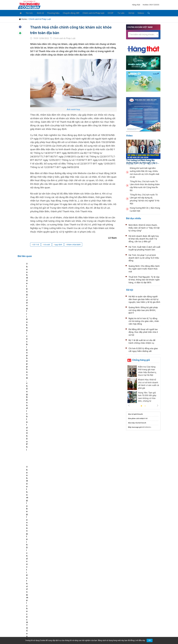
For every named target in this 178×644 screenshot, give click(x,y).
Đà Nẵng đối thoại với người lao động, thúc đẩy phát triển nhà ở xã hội (143, 331)
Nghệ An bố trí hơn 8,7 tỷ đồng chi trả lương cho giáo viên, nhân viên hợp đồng (144, 320)
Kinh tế (38, 13)
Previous (129, 405)
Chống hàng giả (141, 359)
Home (23, 19)
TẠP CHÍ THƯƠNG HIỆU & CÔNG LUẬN (88, 636)
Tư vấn (116, 13)
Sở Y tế (36, 244)
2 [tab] (145, 405)
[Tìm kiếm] (142, 13)
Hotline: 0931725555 (151, 5)
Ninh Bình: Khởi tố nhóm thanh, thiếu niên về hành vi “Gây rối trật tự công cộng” (144, 227)
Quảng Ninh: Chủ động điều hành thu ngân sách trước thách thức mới (144, 268)
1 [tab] (141, 405)
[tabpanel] (46, 286)
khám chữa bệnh (74, 244)
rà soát (47, 244)
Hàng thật (136, 5)
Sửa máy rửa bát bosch (137, 422)
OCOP (107, 13)
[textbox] (143, 34)
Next (158, 405)
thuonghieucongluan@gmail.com (72, 615)
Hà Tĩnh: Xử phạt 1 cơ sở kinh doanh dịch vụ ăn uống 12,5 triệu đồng (144, 257)
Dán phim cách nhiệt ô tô (138, 418)
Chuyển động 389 (68, 13)
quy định (59, 244)
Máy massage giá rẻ (136, 427)
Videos (134, 13)
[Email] (29, 619)
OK (150, 640)
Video (129, 135)
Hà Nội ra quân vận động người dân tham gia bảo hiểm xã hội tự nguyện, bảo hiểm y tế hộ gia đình (144, 299)
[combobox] (143, 34)
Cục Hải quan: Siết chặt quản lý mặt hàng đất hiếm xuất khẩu (90, 566)
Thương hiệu (51, 13)
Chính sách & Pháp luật (90, 13)
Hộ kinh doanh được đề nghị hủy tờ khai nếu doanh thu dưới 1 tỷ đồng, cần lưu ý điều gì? (144, 238)
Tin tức (28, 13)
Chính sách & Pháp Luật (40, 19)
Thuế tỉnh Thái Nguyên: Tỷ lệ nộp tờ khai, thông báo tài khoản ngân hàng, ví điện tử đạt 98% (144, 279)
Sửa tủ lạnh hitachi (135, 413)
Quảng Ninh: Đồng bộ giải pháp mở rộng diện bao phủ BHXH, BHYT (143, 310)
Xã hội (126, 13)
